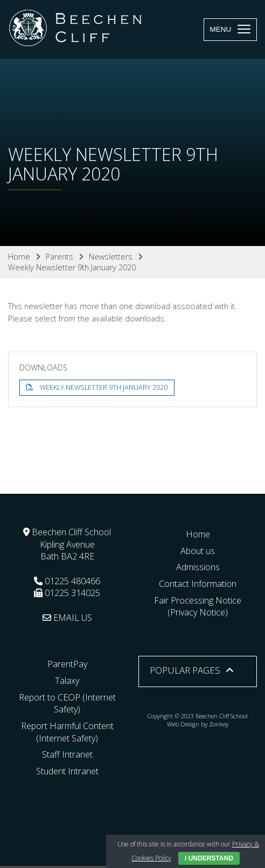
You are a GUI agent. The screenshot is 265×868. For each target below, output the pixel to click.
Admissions (198, 567)
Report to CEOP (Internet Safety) (67, 703)
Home (198, 534)
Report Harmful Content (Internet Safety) (67, 732)
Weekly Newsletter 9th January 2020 (104, 387)
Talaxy (67, 681)
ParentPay (67, 664)
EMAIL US (67, 618)
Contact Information (198, 584)
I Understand (209, 858)
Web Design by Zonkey (198, 724)
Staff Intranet (67, 754)
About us (198, 551)
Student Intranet (67, 771)
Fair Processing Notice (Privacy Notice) (198, 607)
